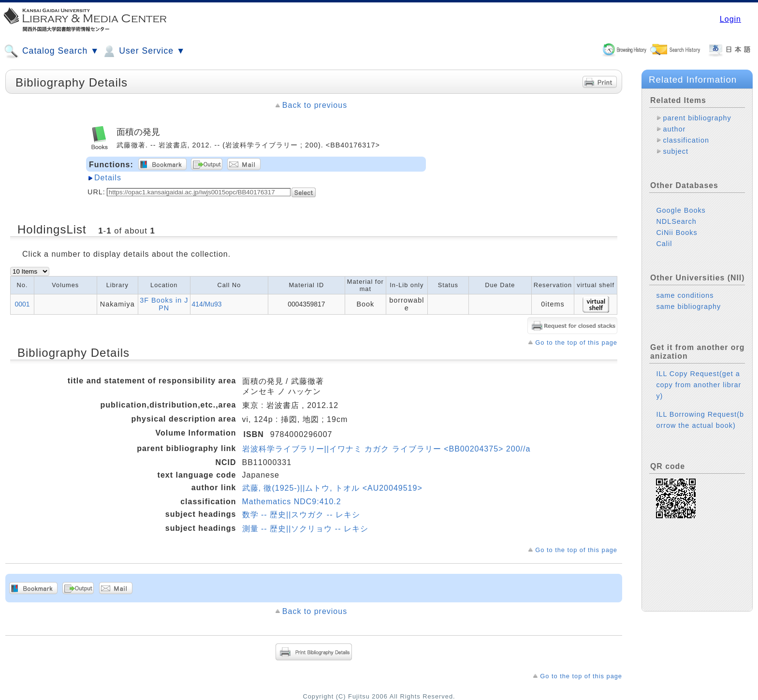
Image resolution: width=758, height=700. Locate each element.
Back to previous (315, 105)
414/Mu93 (207, 304)
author (674, 129)
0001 (22, 304)
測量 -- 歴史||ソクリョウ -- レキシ (305, 529)
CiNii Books (677, 233)
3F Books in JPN (164, 304)
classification (686, 140)
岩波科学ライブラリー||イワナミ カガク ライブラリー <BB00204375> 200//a (386, 449)
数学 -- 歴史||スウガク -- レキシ (301, 515)
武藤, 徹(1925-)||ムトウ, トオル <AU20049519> (332, 488)
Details (108, 178)
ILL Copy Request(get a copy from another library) (699, 385)
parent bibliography (697, 118)
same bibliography (688, 306)
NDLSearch (676, 221)
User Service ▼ (143, 51)
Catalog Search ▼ (51, 51)
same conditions (685, 295)
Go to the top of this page (576, 343)
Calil (664, 244)
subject (676, 151)
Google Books (681, 210)
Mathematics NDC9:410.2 (292, 502)
